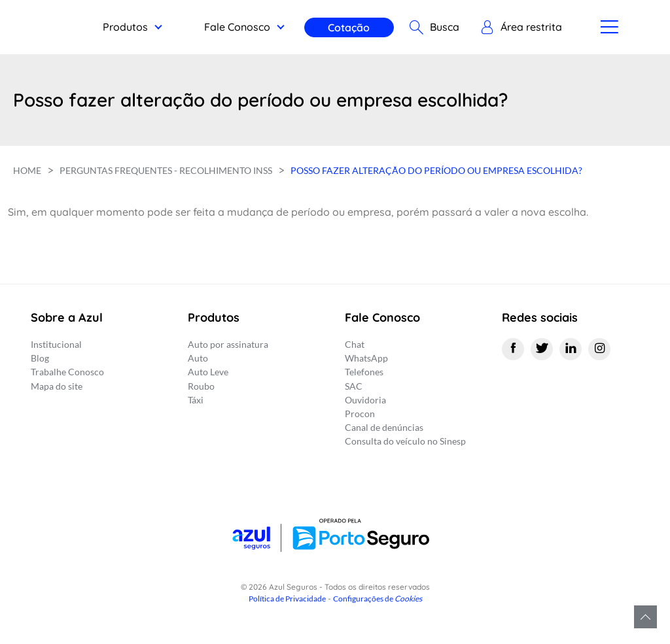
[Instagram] (599, 349)
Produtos (123, 27)
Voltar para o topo (645, 617)
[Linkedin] (571, 349)
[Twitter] (542, 349)
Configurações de (378, 599)
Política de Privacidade (287, 599)
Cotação (347, 27)
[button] (519, 27)
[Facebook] (513, 349)
